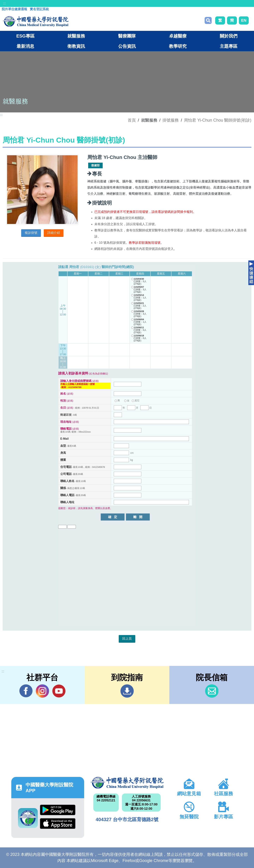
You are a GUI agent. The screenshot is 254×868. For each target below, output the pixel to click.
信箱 (212, 691)
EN (244, 20)
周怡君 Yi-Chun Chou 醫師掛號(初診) (218, 120)
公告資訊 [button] (127, 46)
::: (4, 3)
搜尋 (208, 20)
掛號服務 (171, 120)
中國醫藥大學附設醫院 (127, 783)
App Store (58, 824)
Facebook (26, 691)
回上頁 (127, 639)
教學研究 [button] (178, 46)
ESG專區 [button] (25, 36)
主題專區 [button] (229, 46)
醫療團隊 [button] (127, 36)
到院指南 (127, 691)
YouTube (59, 691)
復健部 (95, 165)
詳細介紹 (54, 233)
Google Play (58, 810)
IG (42, 691)
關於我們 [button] (229, 36)
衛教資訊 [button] (76, 46)
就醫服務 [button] (76, 36)
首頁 (132, 120)
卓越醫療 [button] (178, 36)
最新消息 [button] (25, 46)
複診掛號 (31, 233)
